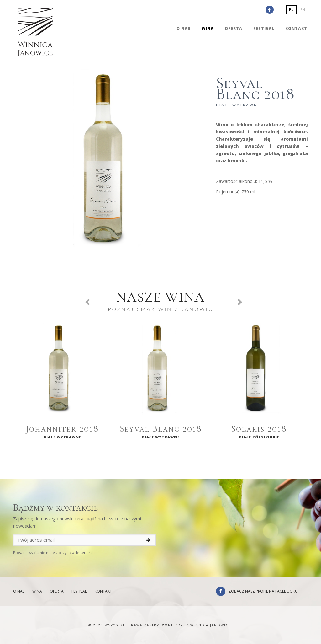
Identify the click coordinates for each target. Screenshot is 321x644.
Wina (208, 28)
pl (291, 10)
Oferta (234, 28)
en (303, 10)
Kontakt (296, 28)
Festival (264, 28)
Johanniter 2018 (62, 429)
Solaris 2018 (259, 429)
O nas (184, 28)
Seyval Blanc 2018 (161, 429)
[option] (62, 383)
